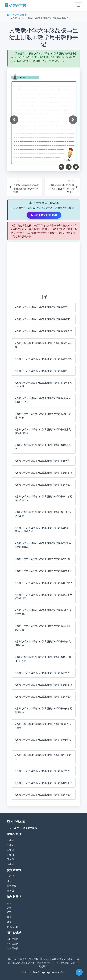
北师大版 (12, 886)
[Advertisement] (44, 268)
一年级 (10, 840)
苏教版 (10, 881)
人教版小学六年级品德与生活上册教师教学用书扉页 (41, 307)
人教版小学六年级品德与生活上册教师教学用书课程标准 (43, 359)
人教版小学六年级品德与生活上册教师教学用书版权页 (42, 319)
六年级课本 (21, 15)
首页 (9, 15)
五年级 (10, 859)
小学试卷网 (13, 944)
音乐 (9, 922)
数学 (9, 908)
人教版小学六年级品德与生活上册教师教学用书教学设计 (43, 485)
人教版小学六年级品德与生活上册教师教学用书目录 (41, 371)
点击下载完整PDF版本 (44, 215)
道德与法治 (13, 927)
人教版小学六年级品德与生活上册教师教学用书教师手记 (43, 473)
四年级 (10, 855)
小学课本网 (16, 5)
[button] (14, 120)
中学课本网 (13, 949)
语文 (9, 903)
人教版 (10, 876)
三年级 (10, 850)
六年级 (10, 864)
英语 (9, 912)
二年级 (10, 845)
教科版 (10, 891)
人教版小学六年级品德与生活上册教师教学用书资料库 (42, 461)
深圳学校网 (13, 939)
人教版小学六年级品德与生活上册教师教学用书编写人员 (43, 331)
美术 (9, 917)
